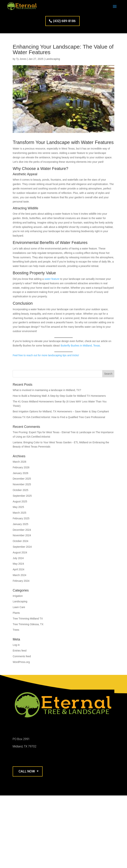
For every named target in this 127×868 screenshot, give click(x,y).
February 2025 (21, 518)
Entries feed (20, 651)
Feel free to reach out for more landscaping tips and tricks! (46, 355)
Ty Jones (21, 59)
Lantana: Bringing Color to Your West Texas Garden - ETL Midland (50, 442)
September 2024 (22, 547)
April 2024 (18, 569)
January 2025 (20, 524)
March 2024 (19, 575)
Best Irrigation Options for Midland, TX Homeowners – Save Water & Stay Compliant (61, 411)
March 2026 (19, 462)
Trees (16, 630)
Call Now (27, 771)
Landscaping (53, 59)
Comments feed (22, 656)
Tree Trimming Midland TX (28, 619)
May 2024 (18, 564)
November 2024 (22, 535)
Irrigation (18, 596)
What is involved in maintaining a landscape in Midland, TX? (47, 390)
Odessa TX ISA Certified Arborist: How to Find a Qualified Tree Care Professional (59, 417)
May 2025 (18, 507)
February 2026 (21, 467)
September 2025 (22, 496)
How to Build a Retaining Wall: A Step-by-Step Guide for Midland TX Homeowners (59, 396)
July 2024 (18, 558)
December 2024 (22, 530)
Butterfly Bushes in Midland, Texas (80, 346)
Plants (16, 613)
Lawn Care (19, 607)
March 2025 (19, 513)
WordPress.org (21, 662)
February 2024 (21, 581)
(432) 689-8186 (64, 21)
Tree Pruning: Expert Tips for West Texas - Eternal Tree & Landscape (52, 432)
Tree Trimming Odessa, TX (28, 624)
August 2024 (20, 552)
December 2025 (22, 479)
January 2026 (20, 473)
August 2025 (20, 501)
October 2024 (20, 541)
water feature (52, 279)
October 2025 (20, 490)
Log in (16, 645)
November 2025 (22, 484)
